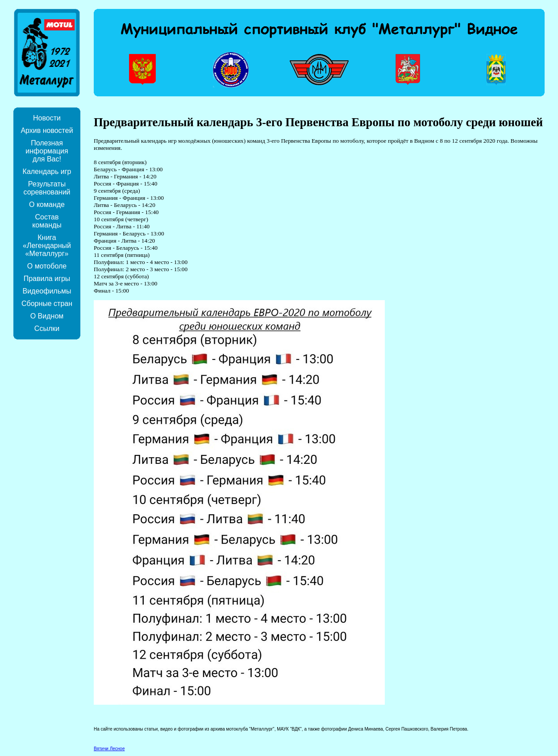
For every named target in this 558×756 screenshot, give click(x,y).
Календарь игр (47, 171)
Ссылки (47, 328)
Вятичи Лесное (109, 749)
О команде (47, 204)
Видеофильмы (47, 291)
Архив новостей (47, 130)
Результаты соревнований (47, 188)
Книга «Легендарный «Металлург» (47, 246)
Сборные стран (47, 304)
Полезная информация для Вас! (47, 151)
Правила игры (47, 279)
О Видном (47, 316)
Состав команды (47, 221)
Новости (47, 118)
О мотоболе (47, 266)
